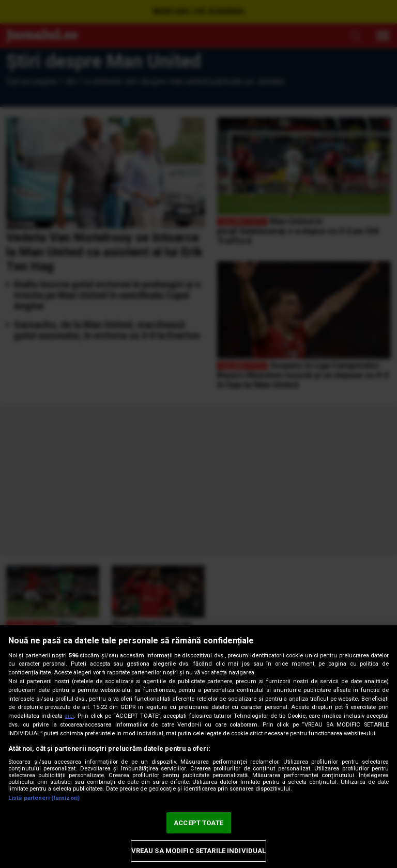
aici (69, 716)
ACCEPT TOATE (198, 823)
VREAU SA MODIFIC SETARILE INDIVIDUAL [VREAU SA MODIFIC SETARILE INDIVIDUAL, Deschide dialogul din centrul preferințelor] (199, 851)
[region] (198, 747)
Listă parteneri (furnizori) (44, 798)
